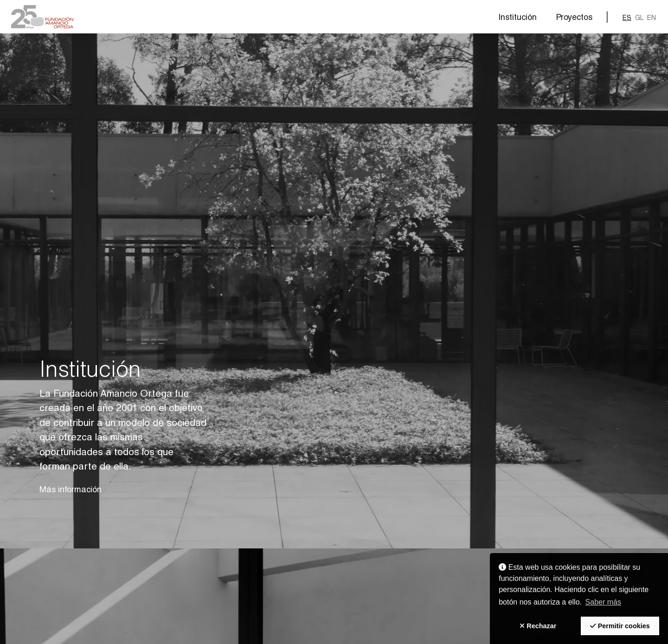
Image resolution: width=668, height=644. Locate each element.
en (652, 18)
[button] (42, 17)
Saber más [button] (603, 602)
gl (639, 18)
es (627, 18)
